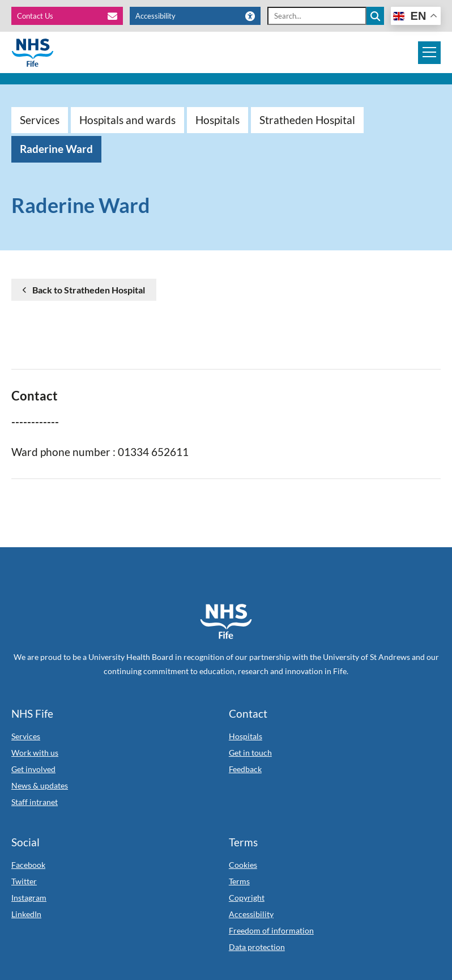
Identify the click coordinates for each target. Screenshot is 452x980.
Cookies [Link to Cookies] (243, 865)
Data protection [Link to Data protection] (257, 947)
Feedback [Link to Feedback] (245, 769)
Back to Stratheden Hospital (89, 290)
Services (40, 120)
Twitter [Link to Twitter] (24, 881)
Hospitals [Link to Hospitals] (246, 736)
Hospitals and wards (127, 120)
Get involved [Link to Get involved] (33, 769)
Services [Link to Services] (26, 736)
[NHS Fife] (33, 53)
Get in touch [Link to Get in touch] (250, 753)
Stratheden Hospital (307, 120)
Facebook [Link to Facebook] (28, 865)
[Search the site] (375, 16)
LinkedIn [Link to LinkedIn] (26, 914)
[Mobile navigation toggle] (429, 53)
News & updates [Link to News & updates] (40, 785)
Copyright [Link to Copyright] (247, 898)
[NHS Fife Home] (226, 621)
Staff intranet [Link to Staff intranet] (35, 802)
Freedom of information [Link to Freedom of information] (271, 930)
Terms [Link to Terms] (239, 881)
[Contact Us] (71, 16)
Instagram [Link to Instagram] (29, 898)
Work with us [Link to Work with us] (35, 753)
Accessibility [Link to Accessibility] (251, 914)
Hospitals (218, 120)
